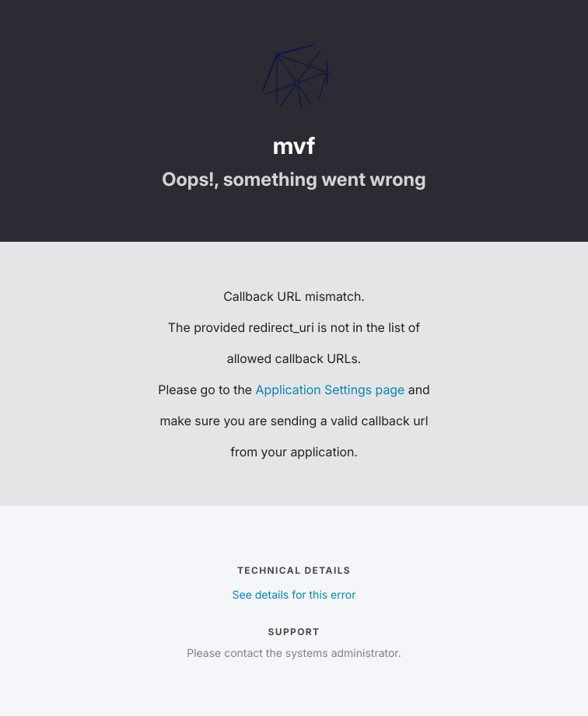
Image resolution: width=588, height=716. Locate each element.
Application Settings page (331, 389)
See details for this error (294, 595)
